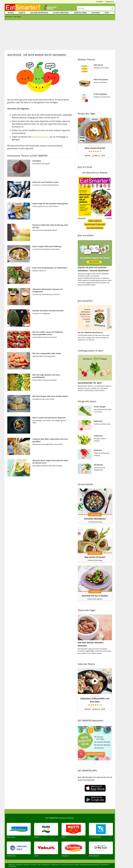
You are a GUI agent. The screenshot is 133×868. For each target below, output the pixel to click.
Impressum (45, 855)
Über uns (12, 855)
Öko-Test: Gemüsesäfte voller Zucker (47, 353)
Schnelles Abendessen (95, 519)
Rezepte (22, 13)
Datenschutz (55, 855)
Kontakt (33, 855)
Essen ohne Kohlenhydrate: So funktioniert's (50, 268)
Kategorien (12, 857)
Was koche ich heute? (95, 557)
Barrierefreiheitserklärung (90, 855)
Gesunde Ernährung (39, 13)
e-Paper (109, 218)
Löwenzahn (98, 436)
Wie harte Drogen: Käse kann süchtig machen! (50, 396)
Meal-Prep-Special (101, 79)
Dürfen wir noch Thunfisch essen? (46, 182)
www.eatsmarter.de (40, 137)
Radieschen (98, 421)
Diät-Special (98, 65)
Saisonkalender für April (90, 383)
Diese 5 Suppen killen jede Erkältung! (47, 246)
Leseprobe (82, 218)
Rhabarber (98, 450)
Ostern (11, 13)
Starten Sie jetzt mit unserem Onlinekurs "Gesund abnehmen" (95, 256)
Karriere (19, 855)
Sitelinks (26, 855)
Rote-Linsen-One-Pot (95, 148)
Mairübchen (98, 465)
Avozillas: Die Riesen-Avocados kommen (48, 311)
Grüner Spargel (100, 407)
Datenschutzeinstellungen (70, 855)
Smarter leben (80, 13)
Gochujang (37, 161)
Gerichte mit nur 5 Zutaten (95, 596)
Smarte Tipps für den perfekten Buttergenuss (50, 204)
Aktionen (96, 13)
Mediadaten (105, 855)
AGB (39, 855)
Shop (107, 13)
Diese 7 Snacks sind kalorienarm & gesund (49, 418)
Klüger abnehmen (61, 13)
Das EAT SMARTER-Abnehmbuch (90, 332)
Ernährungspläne (100, 94)
